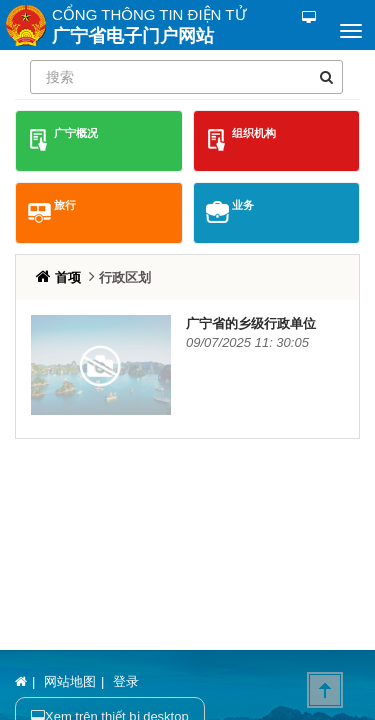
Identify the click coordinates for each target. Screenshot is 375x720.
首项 (70, 277)
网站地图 (70, 681)
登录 (126, 681)
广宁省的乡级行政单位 (251, 323)
